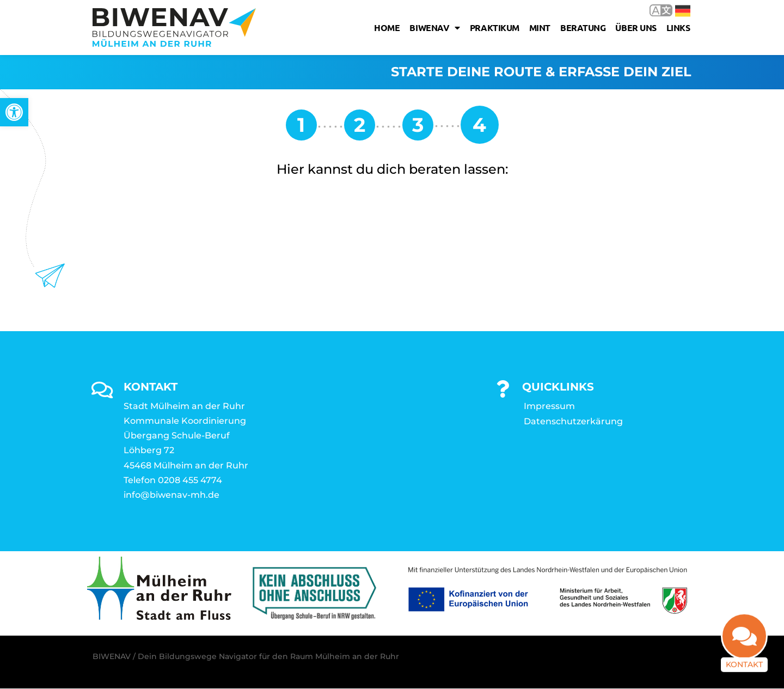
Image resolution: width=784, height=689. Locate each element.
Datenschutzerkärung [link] (573, 422)
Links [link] (678, 28)
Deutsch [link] (683, 11)
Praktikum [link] (495, 28)
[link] (14, 112)
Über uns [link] (636, 28)
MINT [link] (540, 28)
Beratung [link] (583, 28)
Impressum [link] (549, 407)
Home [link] (387, 28)
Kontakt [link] (744, 669)
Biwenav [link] (434, 28)
